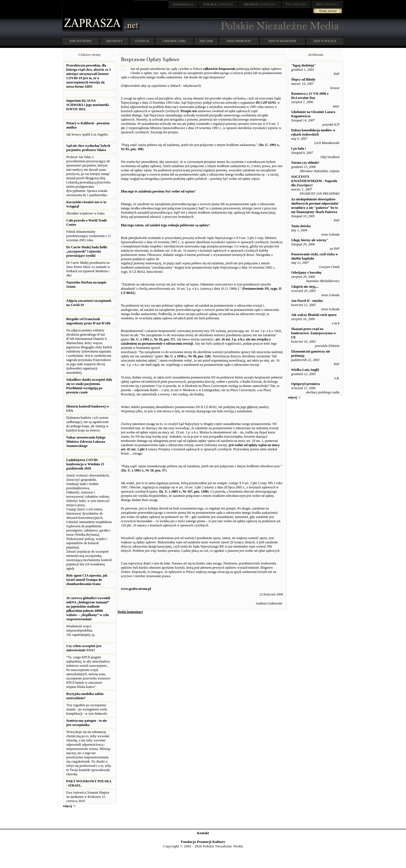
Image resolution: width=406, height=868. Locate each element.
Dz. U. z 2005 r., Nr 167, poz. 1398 (183, 491)
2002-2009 (206, 41)
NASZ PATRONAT (239, 41)
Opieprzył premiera (305, 384)
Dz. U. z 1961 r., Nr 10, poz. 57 (152, 339)
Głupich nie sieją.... (305, 287)
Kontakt (203, 833)
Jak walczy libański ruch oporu (314, 315)
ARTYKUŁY (114, 41)
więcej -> (69, 806)
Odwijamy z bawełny (306, 273)
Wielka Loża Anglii (305, 370)
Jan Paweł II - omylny (307, 301)
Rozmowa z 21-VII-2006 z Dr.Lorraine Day (310, 96)
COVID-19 (142, 41)
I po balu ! (299, 149)
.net (183, 4)
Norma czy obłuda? (305, 163)
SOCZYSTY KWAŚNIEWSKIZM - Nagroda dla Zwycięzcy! (314, 181)
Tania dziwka (301, 226)
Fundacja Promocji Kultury (203, 842)
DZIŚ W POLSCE (325, 41)
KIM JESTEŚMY (81, 41)
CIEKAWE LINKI (174, 41)
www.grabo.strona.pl (136, 589)
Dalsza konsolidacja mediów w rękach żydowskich (313, 132)
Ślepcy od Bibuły (303, 79)
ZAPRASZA (218, 4)
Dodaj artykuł (328, 11)
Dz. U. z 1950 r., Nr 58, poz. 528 (187, 356)
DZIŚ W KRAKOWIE (283, 41)
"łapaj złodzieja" (304, 65)
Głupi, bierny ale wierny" (310, 240)
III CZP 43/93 (266, 103)
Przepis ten (189, 111)
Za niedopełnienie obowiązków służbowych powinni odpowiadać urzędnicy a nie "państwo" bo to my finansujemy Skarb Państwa (315, 206)
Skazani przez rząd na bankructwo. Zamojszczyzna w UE (314, 333)
